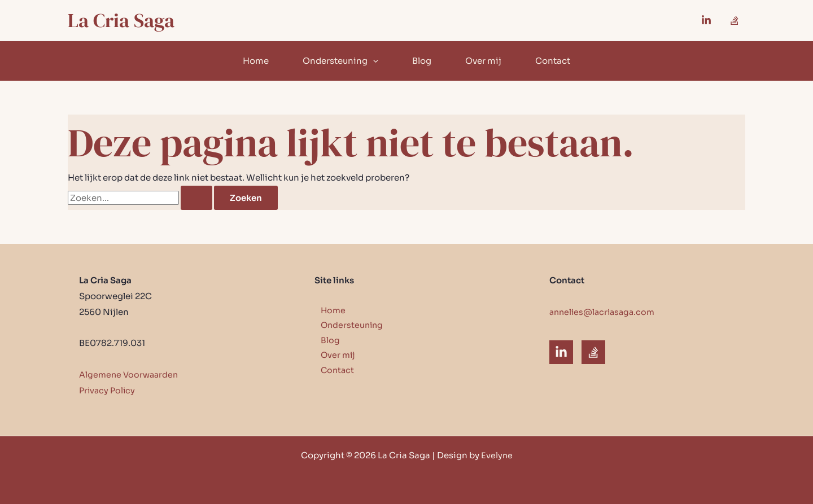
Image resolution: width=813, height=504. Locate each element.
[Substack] (735, 20)
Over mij (483, 61)
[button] (373, 61)
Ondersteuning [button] (340, 61)
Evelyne (497, 455)
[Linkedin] (706, 20)
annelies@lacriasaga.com (605, 312)
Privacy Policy (108, 390)
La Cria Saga (121, 20)
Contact (553, 61)
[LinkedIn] (561, 352)
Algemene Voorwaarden (130, 374)
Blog (422, 61)
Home (256, 61)
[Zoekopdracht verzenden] (196, 198)
